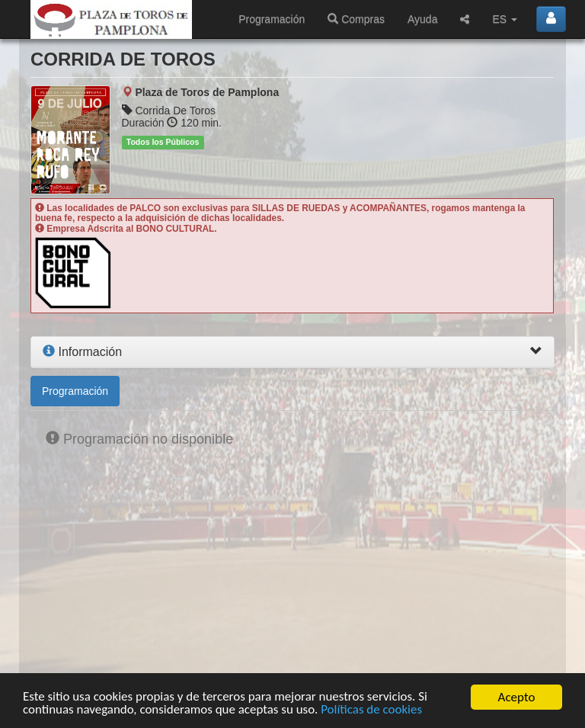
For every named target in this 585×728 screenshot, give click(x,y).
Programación (272, 19)
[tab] (292, 352)
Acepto (517, 697)
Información (82, 352)
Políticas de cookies (373, 710)
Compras (356, 19)
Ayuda (422, 19)
